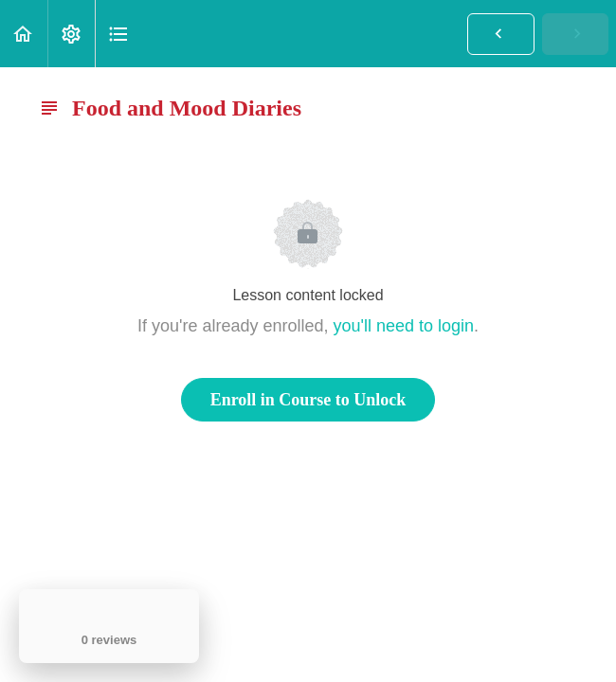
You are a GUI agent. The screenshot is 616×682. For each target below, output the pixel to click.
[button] (24, 34)
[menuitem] (71, 34)
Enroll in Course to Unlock (308, 400)
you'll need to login (404, 326)
